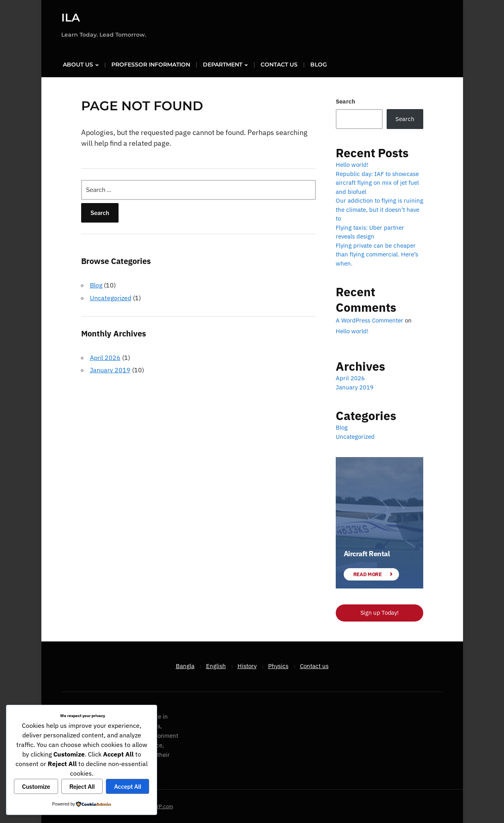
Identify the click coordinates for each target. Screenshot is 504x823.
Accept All (128, 787)
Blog (319, 64)
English (216, 665)
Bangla (185, 665)
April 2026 (105, 357)
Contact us (279, 64)
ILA (71, 18)
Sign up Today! (379, 612)
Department (223, 64)
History (247, 665)
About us (78, 64)
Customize (36, 787)
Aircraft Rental (367, 553)
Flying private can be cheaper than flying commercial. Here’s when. (377, 254)
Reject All (82, 787)
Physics (278, 665)
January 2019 (110, 369)
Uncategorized (111, 297)
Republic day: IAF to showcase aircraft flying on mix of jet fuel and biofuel (377, 182)
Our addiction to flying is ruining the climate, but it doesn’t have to (379, 209)
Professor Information (151, 64)
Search (345, 101)
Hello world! (352, 164)
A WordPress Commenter (370, 320)
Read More (368, 574)
